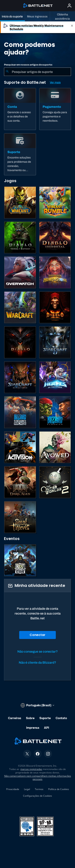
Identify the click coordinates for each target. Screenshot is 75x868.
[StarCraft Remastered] (20, 377)
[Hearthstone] (55, 272)
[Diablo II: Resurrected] (55, 307)
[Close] (72, 27)
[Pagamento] (55, 109)
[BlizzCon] (20, 560)
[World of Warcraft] (20, 202)
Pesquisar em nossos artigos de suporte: (28, 65)
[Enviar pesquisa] (7, 72)
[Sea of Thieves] (20, 517)
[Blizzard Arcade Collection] (20, 412)
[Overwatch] (20, 272)
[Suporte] (20, 154)
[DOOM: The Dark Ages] (20, 482)
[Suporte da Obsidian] (55, 447)
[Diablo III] (20, 342)
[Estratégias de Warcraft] (20, 307)
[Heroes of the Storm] (55, 377)
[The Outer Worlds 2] (55, 482)
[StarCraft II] (55, 342)
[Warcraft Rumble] (55, 202)
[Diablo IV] (20, 238)
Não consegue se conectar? (38, 652)
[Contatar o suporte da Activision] (20, 447)
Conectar (37, 635)
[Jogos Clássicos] (55, 412)
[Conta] (20, 109)
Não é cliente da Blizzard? (37, 663)
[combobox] (37, 72)
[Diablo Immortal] (55, 238)
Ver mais (55, 82)
